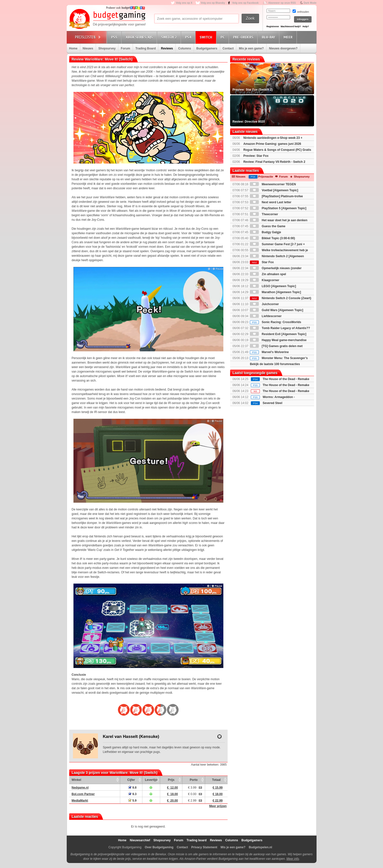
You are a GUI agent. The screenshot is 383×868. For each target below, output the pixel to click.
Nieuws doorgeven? (283, 48)
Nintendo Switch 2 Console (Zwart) (280, 298)
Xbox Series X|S (140, 37)
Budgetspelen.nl (260, 847)
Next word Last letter (271, 202)
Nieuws (88, 48)
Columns (185, 48)
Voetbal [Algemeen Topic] (274, 190)
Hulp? (306, 26)
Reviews (167, 48)
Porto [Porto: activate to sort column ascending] (194, 780)
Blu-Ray (269, 37)
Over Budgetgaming (159, 847)
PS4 (189, 37)
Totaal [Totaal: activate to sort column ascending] (216, 780)
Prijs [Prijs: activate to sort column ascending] (171, 780)
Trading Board (146, 48)
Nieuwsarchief (140, 840)
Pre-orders (244, 37)
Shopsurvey (107, 48)
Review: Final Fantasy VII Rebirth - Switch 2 (274, 162)
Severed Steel (272, 403)
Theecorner (264, 214)
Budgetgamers (207, 48)
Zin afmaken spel (268, 274)
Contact (228, 48)
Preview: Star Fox (256, 156)
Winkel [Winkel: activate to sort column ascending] (77, 780)
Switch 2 (170, 37)
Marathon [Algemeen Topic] (275, 292)
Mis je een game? (251, 48)
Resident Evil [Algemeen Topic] (278, 334)
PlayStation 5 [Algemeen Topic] (278, 208)
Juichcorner (264, 304)
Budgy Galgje (265, 232)
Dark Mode (310, 3)
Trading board (197, 840)
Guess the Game (268, 226)
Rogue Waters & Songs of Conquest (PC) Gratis (277, 150)
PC (223, 37)
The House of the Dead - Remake (286, 379)
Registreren (273, 26)
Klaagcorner (264, 280)
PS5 (115, 37)
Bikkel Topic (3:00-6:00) (272, 238)
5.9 (132, 801)
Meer (289, 37)
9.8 (132, 788)
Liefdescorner (266, 316)
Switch (207, 37)
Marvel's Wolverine (269, 352)
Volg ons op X (184, 3)
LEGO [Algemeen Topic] (273, 286)
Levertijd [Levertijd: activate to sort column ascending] (151, 780)
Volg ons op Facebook (245, 3)
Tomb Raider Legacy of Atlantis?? (280, 328)
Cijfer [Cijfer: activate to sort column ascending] (131, 780)
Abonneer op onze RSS (282, 3)
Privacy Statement (204, 847)
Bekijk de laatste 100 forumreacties (275, 364)
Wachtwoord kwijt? (291, 26)
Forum (126, 48)
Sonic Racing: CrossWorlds (275, 322)
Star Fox (262, 262)
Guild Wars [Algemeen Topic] (276, 310)
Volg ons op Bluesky (213, 3)
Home (73, 48)
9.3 (132, 794)
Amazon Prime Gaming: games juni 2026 (272, 144)
